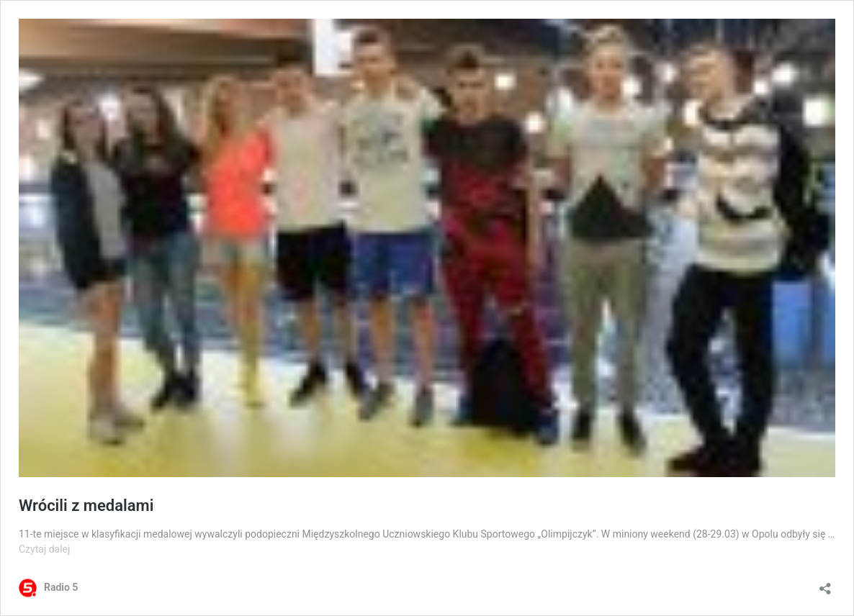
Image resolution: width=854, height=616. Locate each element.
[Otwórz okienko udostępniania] (825, 584)
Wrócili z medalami (86, 506)
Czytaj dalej (44, 549)
